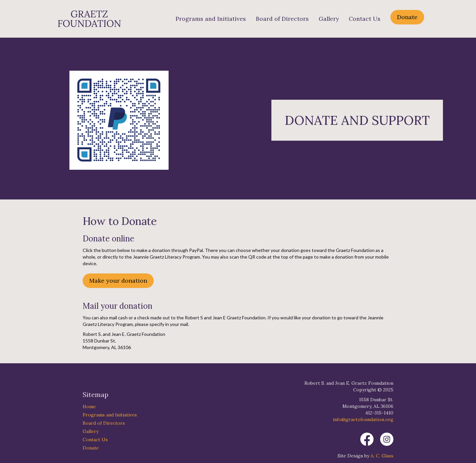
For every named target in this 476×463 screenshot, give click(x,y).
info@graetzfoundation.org (363, 419)
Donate (407, 17)
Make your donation (118, 281)
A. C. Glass (382, 456)
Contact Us (365, 19)
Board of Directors (282, 19)
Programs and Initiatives (211, 19)
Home (89, 407)
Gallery (329, 19)
